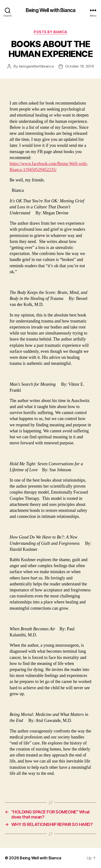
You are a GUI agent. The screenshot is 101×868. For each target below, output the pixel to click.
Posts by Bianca (50, 32)
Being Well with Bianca (50, 10)
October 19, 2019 (79, 66)
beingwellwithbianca (36, 66)
